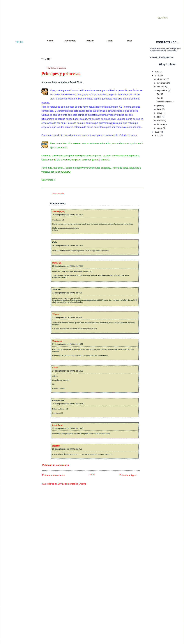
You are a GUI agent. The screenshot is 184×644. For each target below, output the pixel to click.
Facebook (70, 41)
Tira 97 (46, 59)
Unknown (57, 263)
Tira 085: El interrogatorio (19, 449)
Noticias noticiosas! (166, 102)
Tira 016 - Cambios (16, 127)
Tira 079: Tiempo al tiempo (20, 420)
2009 (157, 75)
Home (50, 41)
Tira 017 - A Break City (18, 130)
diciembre (162, 79)
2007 (157, 136)
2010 (157, 72)
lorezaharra (58, 425)
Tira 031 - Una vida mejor (19, 192)
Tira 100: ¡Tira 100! (16, 518)
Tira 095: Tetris (14, 495)
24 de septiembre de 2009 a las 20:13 (68, 404)
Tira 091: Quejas (15, 479)
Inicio (92, 474)
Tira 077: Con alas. (16, 410)
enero (160, 128)
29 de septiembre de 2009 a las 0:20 (67, 449)
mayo (160, 113)
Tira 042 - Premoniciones (19, 244)
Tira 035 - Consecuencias (19, 208)
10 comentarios (58, 194)
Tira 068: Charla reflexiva (19, 374)
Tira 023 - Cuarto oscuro (19, 150)
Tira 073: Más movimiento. (20, 394)
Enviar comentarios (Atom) (72, 484)
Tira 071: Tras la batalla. (19, 387)
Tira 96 (160, 98)
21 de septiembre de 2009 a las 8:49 (67, 317)
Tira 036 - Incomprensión (19, 212)
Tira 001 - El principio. (18, 49)
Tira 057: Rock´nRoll (17, 325)
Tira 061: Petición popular (19, 342)
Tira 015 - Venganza (17, 124)
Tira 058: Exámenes (17, 329)
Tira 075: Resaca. (16, 404)
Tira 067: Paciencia (16, 371)
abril (159, 117)
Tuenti (110, 41)
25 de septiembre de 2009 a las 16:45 (68, 428)
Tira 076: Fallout (15, 407)
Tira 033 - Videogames (18, 202)
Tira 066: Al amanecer (18, 368)
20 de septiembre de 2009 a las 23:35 (68, 266)
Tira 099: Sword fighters (18, 514)
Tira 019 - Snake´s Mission (20, 137)
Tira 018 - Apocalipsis (17, 133)
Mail (130, 41)
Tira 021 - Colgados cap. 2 (20, 143)
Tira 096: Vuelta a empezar (20, 498)
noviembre (162, 83)
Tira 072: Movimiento (17, 391)
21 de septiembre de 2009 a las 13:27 (68, 344)
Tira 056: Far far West (18, 322)
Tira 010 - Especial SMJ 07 (20, 101)
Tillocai (56, 314)
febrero (160, 124)
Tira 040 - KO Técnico (18, 234)
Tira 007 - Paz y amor (17, 85)
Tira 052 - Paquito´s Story (19, 300)
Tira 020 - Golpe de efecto (20, 140)
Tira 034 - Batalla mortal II (19, 205)
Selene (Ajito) (59, 211)
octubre (161, 87)
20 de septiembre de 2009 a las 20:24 (68, 215)
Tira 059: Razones (16, 332)
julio (159, 106)
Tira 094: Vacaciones (17, 491)
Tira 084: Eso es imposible (20, 446)
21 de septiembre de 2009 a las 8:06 (67, 293)
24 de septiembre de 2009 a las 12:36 (68, 371)
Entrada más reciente (54, 475)
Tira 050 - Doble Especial (19, 290)
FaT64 (55, 368)
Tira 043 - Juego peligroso (20, 247)
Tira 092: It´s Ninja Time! (19, 482)
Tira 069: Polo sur (16, 378)
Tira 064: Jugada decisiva (19, 358)
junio (159, 109)
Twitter (90, 41)
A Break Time (58, 14)
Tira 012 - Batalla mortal (18, 111)
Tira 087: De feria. (16, 459)
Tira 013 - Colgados (17, 114)
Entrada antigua (128, 475)
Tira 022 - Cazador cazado (20, 146)
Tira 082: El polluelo (17, 436)
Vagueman (57, 341)
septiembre (162, 90)
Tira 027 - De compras (18, 169)
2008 (157, 132)
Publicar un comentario (56, 465)
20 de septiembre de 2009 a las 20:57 (68, 245)
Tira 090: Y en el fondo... (19, 475)
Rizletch (56, 446)
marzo (160, 120)
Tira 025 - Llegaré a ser (18, 160)
